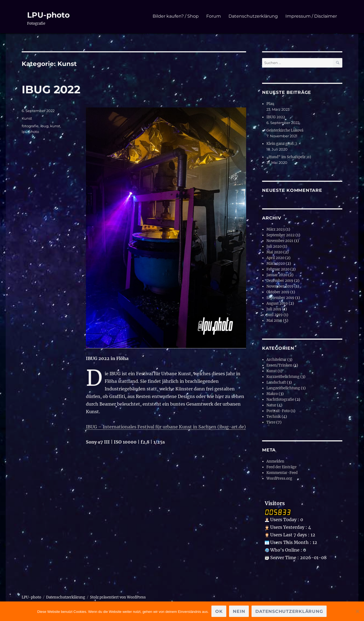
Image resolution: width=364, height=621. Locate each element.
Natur (271, 405)
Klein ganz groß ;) (282, 144)
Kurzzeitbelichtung (283, 377)
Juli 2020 (274, 246)
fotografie (30, 126)
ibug (44, 126)
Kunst (27, 118)
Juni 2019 (275, 315)
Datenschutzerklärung (253, 16)
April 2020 (275, 258)
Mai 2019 (274, 321)
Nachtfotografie (280, 399)
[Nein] (357, 611)
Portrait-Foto (278, 411)
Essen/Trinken (279, 365)
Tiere (271, 422)
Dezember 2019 (280, 281)
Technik (274, 417)
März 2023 (276, 229)
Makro (272, 394)
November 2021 (280, 241)
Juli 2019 (274, 309)
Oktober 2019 (278, 292)
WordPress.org (279, 478)
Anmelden (275, 461)
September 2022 (281, 235)
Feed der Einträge (281, 467)
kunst (55, 126)
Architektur (276, 360)
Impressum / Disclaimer (311, 16)
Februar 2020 (278, 269)
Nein (239, 611)
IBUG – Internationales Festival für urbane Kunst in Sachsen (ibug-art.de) (166, 427)
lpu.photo (30, 132)
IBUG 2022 (51, 89)
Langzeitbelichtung (283, 388)
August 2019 (277, 303)
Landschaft (276, 382)
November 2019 (280, 286)
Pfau (270, 104)
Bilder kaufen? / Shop (176, 16)
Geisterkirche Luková (285, 130)
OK (219, 611)
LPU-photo (48, 15)
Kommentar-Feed (282, 473)
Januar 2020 (277, 275)
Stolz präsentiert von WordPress (118, 597)
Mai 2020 (274, 252)
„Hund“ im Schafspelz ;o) (289, 157)
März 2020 (276, 264)
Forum (214, 16)
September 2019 (280, 298)
